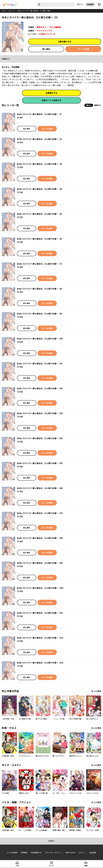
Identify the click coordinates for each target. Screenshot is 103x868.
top (3, 11)
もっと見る (96, 691)
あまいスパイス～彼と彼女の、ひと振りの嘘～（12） (40, 388)
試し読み (46, 49)
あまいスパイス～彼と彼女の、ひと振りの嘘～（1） (40, 114)
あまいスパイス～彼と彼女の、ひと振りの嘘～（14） (40, 438)
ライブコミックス (44, 31)
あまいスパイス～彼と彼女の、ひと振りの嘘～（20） (41, 588)
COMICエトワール (47, 34)
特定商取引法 (36, 853)
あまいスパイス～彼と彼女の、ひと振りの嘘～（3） (40, 164)
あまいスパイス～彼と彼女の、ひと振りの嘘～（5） (40, 214)
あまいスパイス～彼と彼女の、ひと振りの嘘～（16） (41, 488)
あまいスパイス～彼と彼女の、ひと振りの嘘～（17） (40, 513)
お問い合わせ (70, 853)
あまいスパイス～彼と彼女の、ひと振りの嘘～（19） (41, 563)
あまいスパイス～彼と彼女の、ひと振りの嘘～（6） (40, 239)
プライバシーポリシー (53, 853)
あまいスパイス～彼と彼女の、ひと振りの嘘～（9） (40, 314)
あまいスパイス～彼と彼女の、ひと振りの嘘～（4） (40, 189)
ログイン (80, 4)
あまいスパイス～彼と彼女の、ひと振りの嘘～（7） (40, 264)
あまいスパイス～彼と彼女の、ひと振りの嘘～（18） (41, 538)
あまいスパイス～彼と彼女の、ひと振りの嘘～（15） (40, 463)
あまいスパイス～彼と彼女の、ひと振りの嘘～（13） (40, 413)
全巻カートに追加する (51, 100)
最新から (98, 105)
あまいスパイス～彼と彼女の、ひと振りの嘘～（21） (40, 613)
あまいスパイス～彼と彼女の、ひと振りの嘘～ (35, 11)
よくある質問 (12, 853)
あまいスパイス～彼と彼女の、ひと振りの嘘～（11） (40, 364)
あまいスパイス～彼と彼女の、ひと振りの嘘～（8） (40, 289)
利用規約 (24, 853)
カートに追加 (83, 49)
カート (51, 866)
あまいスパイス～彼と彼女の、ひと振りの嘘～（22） (41, 638)
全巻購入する (51, 93)
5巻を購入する (65, 42)
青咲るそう (41, 27)
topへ (52, 841)
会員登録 (90, 4)
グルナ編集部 (55, 27)
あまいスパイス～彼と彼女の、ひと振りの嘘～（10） (41, 339)
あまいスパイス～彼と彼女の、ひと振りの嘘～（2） (40, 139)
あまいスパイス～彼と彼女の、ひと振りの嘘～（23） (41, 663)
